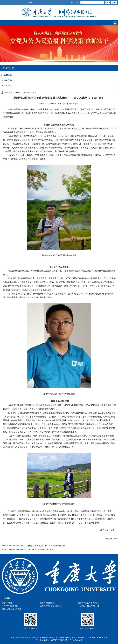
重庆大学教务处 (8, 603)
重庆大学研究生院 (47, 603)
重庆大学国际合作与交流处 (89, 603)
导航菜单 (115, 23)
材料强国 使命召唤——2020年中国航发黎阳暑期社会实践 (31, 549)
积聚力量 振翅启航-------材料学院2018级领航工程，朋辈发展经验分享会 (37, 546)
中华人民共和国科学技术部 (89, 606)
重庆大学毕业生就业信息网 (51, 606)
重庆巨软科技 (102, 638)
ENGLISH (75, 2)
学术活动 (8, 85)
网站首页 (18, 93)
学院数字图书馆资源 (10, 606)
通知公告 (8, 80)
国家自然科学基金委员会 (12, 609)
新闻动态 (8, 75)
